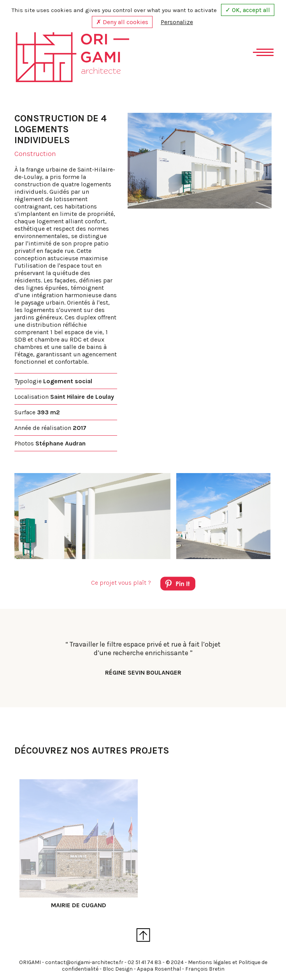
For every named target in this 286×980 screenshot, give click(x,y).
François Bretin (205, 969)
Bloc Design (118, 969)
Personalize (177, 22)
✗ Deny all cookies (122, 22)
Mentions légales (210, 962)
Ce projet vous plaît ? (143, 585)
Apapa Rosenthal (159, 969)
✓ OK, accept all (248, 10)
